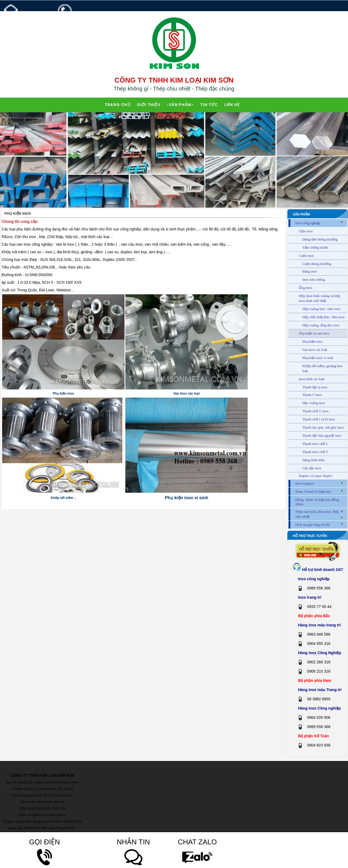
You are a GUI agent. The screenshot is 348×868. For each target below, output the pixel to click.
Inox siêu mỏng (313, 280)
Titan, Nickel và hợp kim (313, 491)
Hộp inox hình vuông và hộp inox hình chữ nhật (319, 298)
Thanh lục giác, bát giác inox (323, 427)
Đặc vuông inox (314, 403)
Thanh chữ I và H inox (319, 419)
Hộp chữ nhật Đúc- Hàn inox (324, 317)
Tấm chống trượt (315, 247)
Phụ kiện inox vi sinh (186, 498)
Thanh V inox (312, 395)
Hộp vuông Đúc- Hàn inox (321, 309)
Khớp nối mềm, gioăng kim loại (322, 368)
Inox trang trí (305, 483)
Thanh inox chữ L (315, 444)
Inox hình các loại (312, 379)
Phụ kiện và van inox (314, 333)
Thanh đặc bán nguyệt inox (322, 435)
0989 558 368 (83, 17)
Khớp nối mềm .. (63, 498)
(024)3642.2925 (48, 808)
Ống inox (305, 288)
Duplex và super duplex (316, 476)
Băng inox (310, 271)
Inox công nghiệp (308, 223)
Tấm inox (306, 231)
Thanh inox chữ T (315, 452)
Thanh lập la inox (315, 387)
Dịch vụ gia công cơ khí (313, 525)
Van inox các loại (186, 394)
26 (63, 808)
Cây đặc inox (312, 468)
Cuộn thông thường (317, 264)
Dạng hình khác (314, 460)
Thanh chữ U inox (316, 411)
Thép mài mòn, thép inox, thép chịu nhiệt (317, 514)
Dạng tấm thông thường (320, 239)
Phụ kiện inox (63, 394)
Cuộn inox (306, 256)
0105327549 (72, 822)
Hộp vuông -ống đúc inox (321, 325)
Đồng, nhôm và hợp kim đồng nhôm (317, 502)
